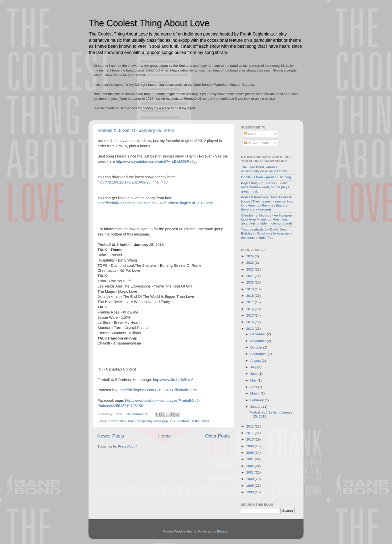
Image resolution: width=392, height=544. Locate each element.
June (254, 374)
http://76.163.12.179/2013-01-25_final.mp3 (133, 182)
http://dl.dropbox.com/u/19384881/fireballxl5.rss (158, 390)
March (255, 393)
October (257, 347)
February (257, 400)
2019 (250, 289)
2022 (250, 269)
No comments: (138, 414)
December (258, 334)
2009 (250, 446)
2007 (250, 459)
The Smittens (179, 421)
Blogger (223, 531)
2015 (250, 315)
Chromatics (118, 421)
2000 (250, 479)
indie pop (161, 421)
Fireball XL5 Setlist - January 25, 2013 (136, 130)
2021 (250, 276)
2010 (250, 439)
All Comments (256, 143)
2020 (250, 282)
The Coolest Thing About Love (149, 23)
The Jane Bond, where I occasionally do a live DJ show (264, 169)
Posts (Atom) (128, 446)
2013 (250, 329)
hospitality (145, 421)
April (254, 387)
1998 (250, 492)
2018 (250, 296)
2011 (250, 433)
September (259, 354)
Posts (250, 134)
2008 (250, 453)
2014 (250, 322)
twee (206, 421)
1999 (250, 486)
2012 (250, 426)
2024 (250, 256)
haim (132, 421)
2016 (250, 309)
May (254, 380)
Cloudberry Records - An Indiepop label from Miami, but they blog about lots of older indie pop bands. (267, 219)
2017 (250, 302)
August (256, 361)
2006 (250, 466)
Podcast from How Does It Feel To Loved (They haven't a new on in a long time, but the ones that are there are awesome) (267, 203)
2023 (250, 263)
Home (164, 436)
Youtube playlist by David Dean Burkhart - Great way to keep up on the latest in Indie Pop (267, 233)
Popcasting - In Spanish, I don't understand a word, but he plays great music (265, 187)
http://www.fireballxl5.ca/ (173, 380)
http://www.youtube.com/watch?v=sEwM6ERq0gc (156, 161)
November (258, 341)
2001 (250, 472)
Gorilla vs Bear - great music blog (266, 177)
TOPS (196, 421)
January (257, 407)
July (254, 367)
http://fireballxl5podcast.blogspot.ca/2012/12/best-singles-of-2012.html (155, 203)
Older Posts (217, 436)
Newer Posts (111, 436)
